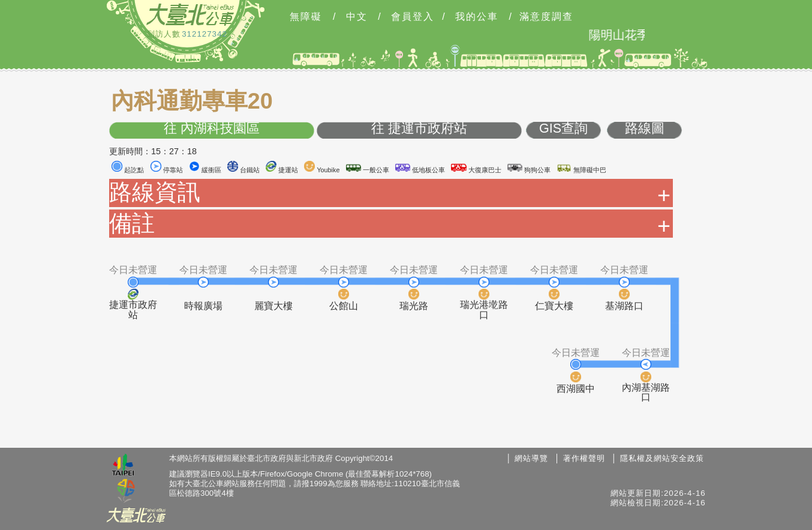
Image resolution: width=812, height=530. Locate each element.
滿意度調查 (546, 17)
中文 (357, 17)
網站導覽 (531, 458)
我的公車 (477, 17)
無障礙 (306, 17)
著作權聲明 (584, 458)
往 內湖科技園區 (212, 129)
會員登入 (413, 17)
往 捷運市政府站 (419, 129)
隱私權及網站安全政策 (662, 458)
